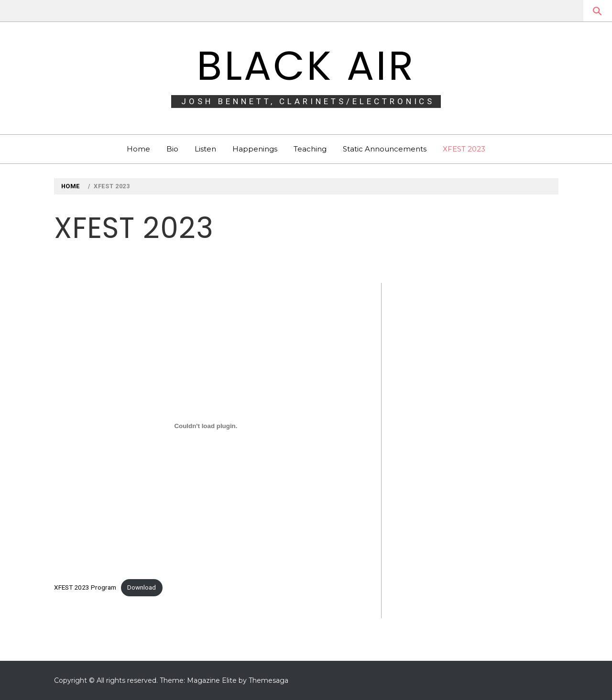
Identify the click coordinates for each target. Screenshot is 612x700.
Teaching (310, 149)
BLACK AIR (306, 66)
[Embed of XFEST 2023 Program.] (206, 426)
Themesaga (268, 680)
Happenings (255, 149)
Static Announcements (385, 149)
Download (142, 587)
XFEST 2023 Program (85, 587)
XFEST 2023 (464, 149)
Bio (172, 149)
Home (138, 149)
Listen (205, 149)
